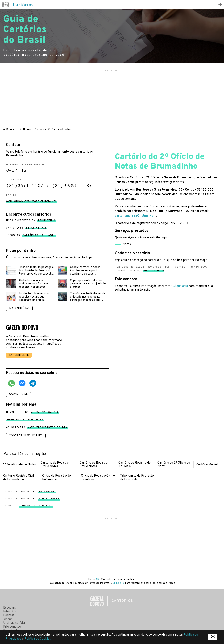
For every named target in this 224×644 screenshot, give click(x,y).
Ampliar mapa (154, 271)
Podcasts (9, 615)
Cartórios (23, 5)
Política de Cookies (38, 639)
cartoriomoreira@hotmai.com (136, 216)
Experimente (19, 355)
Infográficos (11, 612)
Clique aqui (180, 286)
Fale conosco (12, 627)
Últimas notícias (14, 623)
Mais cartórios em (31, 221)
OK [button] (213, 637)
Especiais (10, 608)
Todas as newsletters (26, 436)
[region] (112, 96)
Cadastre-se (18, 394)
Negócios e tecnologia (25, 421)
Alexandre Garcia (45, 413)
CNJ (98, 579)
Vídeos (8, 619)
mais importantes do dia (47, 428)
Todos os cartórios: (29, 492)
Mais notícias (19, 308)
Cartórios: (26, 228)
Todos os (31, 235)
